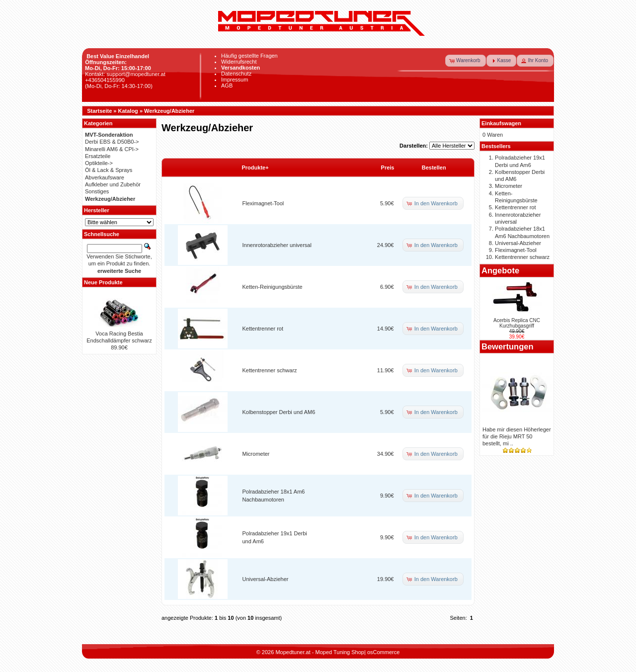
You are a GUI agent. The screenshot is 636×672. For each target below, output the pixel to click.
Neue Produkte (103, 282)
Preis (388, 168)
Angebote (500, 270)
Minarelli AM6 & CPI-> (112, 149)
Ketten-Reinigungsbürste (273, 287)
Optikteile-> (99, 163)
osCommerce (383, 652)
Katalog (128, 111)
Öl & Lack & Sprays (109, 170)
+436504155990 (105, 80)
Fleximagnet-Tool (263, 203)
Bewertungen (508, 346)
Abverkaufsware (105, 177)
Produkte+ (255, 168)
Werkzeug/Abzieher (169, 111)
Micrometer (256, 454)
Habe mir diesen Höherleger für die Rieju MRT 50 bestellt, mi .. (517, 437)
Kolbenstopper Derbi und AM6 (279, 412)
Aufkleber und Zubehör (113, 184)
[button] (466, 61)
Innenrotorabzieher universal (277, 245)
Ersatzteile (98, 156)
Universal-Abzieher (266, 579)
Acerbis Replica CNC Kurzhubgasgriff (517, 323)
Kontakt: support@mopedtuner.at (125, 74)
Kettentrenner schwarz (270, 370)
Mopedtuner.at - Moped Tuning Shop (320, 652)
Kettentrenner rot (263, 329)
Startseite (99, 111)
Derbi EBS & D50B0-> (112, 142)
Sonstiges (97, 191)
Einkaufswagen (501, 123)
